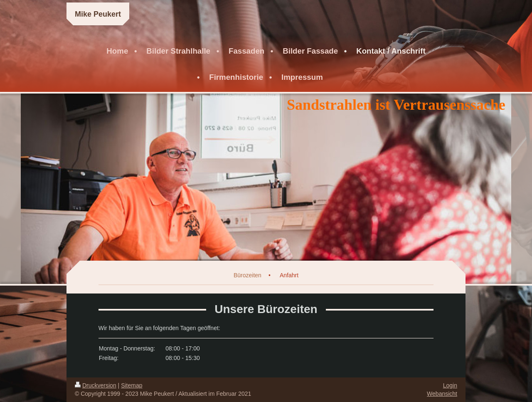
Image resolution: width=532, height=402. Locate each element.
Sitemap (132, 385)
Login (450, 385)
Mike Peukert (98, 14)
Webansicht (442, 394)
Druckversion (96, 385)
